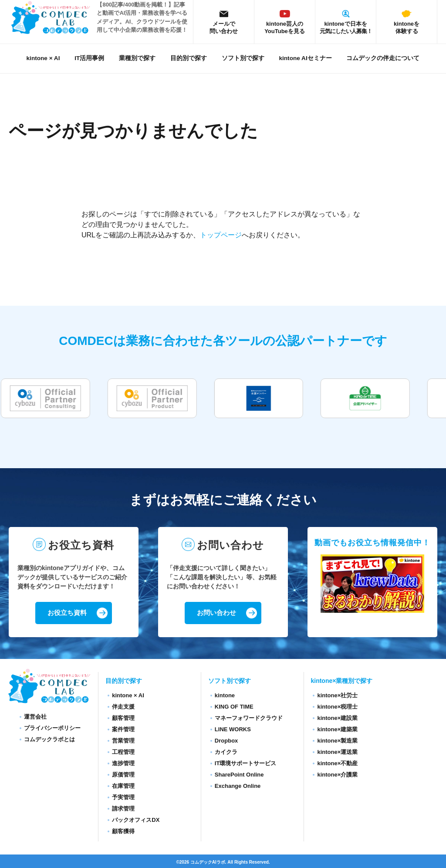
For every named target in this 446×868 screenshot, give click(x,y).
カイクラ (226, 752)
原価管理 (123, 775)
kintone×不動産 (337, 764)
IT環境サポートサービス (246, 764)
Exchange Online (238, 786)
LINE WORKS (233, 730)
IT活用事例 (89, 58)
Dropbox (226, 741)
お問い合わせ (216, 613)
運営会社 (35, 717)
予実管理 (123, 798)
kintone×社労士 (337, 696)
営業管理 (123, 741)
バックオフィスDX (136, 820)
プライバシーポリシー (52, 728)
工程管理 (123, 752)
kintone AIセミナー (305, 58)
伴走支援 (123, 707)
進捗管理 (123, 764)
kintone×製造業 (337, 741)
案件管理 (123, 730)
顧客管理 (123, 718)
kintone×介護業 (337, 775)
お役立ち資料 (67, 613)
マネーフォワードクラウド (249, 718)
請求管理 (123, 809)
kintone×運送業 (337, 752)
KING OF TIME (234, 707)
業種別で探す (137, 58)
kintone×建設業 (337, 718)
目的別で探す (189, 58)
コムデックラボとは (49, 740)
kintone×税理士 (337, 707)
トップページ (221, 235)
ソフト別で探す (243, 58)
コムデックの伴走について (383, 58)
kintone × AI (43, 58)
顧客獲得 (123, 832)
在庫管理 (123, 786)
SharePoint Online (239, 775)
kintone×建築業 (337, 730)
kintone (225, 696)
